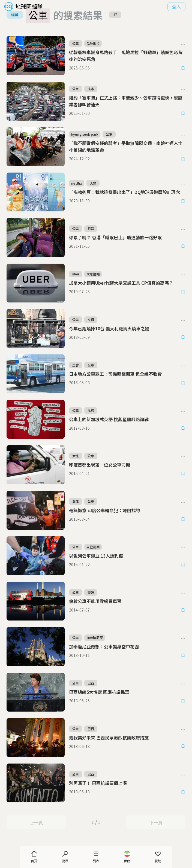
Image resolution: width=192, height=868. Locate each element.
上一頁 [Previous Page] (36, 822)
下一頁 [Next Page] (156, 822)
